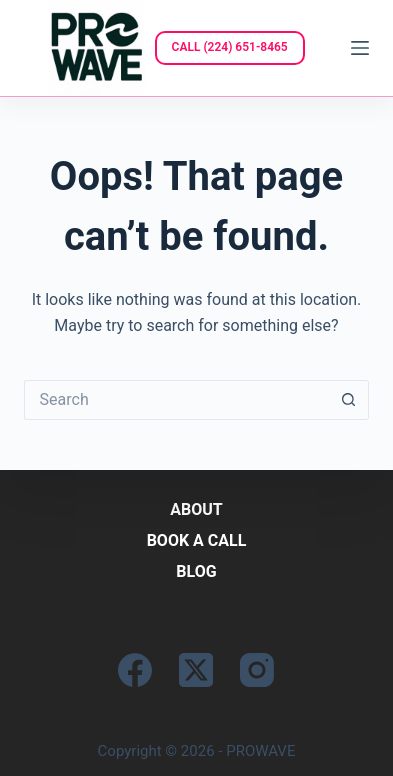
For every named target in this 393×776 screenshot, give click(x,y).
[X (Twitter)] (196, 670)
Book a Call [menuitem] (197, 540)
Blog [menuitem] (196, 571)
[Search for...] (177, 400)
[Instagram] (257, 670)
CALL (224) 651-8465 (230, 47)
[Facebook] (135, 670)
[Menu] (360, 48)
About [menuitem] (196, 509)
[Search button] (349, 400)
